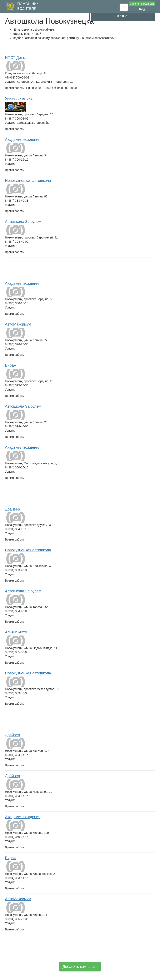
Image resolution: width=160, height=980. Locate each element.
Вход (142, 9)
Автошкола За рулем (23, 222)
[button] (124, 7)
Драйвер (12, 509)
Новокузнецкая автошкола (28, 181)
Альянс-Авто (16, 632)
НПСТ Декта (16, 58)
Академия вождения (23, 140)
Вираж (11, 365)
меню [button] (122, 16)
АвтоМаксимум (18, 324)
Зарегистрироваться (142, 4)
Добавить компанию (80, 967)
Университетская (20, 99)
